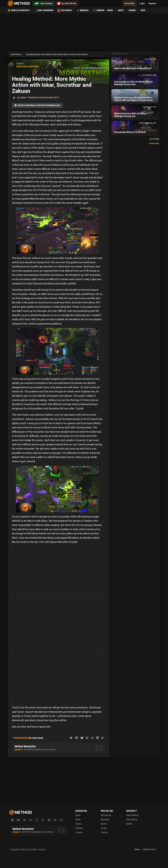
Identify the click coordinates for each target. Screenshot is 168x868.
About (122, 10)
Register (152, 3)
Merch (104, 824)
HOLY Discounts (43, 3)
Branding (105, 819)
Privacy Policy (150, 849)
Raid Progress (133, 815)
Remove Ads (154, 143)
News (78, 819)
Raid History (16, 54)
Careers (79, 832)
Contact (104, 832)
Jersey (104, 828)
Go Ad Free (130, 3)
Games (111, 10)
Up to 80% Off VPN (67, 4)
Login (142, 3)
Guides (129, 824)
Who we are (106, 815)
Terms (137, 849)
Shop (144, 10)
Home (78, 815)
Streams (79, 828)
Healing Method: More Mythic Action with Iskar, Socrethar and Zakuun (57, 54)
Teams (78, 824)
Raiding (134, 10)
